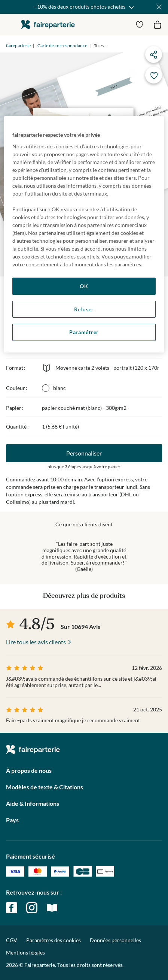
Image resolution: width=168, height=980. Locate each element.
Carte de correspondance (62, 46)
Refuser (84, 309)
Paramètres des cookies (54, 940)
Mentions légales (25, 952)
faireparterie (48, 25)
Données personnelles (115, 940)
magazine (52, 908)
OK (84, 286)
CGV (12, 940)
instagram (32, 908)
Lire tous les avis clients (36, 642)
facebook (12, 908)
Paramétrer (84, 332)
